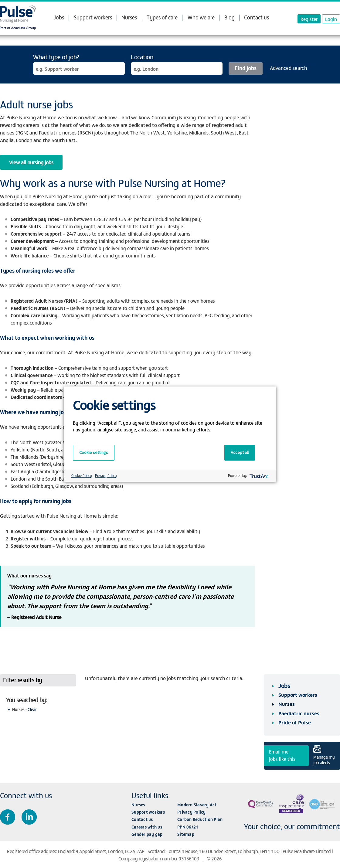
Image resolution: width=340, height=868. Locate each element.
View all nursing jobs (31, 162)
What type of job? (56, 57)
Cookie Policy (82, 475)
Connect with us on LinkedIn (29, 817)
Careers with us (147, 827)
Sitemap (186, 834)
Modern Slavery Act (197, 805)
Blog (229, 17)
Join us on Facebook (8, 817)
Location (142, 57)
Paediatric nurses (299, 713)
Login (331, 19)
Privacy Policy (192, 812)
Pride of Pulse (295, 722)
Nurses (129, 17)
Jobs (59, 17)
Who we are (201, 17)
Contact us (257, 17)
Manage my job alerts (324, 760)
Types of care (162, 17)
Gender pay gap (147, 834)
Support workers (93, 17)
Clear (32, 709)
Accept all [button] (240, 452)
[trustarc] (258, 476)
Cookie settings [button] (94, 452)
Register (309, 19)
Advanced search (288, 68)
